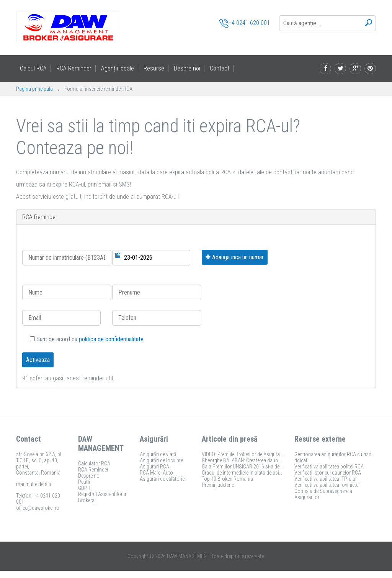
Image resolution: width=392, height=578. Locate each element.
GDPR (84, 488)
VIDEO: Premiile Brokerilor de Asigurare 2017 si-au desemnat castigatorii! (279, 454)
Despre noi (187, 68)
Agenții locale (118, 68)
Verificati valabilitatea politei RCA (329, 467)
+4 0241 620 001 (245, 23)
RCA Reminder (74, 68)
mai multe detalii (33, 484)
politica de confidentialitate (111, 339)
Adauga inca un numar (235, 257)
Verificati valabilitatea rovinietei (327, 485)
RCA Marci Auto (156, 473)
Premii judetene (218, 485)
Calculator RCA (94, 463)
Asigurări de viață (158, 454)
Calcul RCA (33, 68)
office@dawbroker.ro (38, 508)
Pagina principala (34, 89)
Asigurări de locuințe (161, 460)
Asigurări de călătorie (162, 479)
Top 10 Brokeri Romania (227, 479)
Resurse (154, 68)
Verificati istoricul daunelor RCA (328, 473)
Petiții (84, 482)
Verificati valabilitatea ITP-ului (325, 479)
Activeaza (38, 360)
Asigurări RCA (154, 467)
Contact (220, 68)
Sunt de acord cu (87, 339)
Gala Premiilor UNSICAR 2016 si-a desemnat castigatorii (261, 467)
